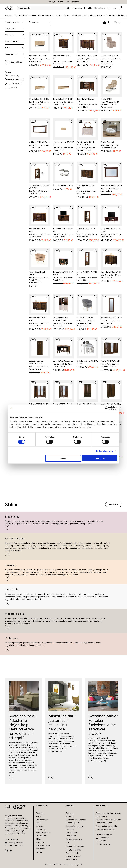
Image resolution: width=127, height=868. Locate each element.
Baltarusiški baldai (14, 80)
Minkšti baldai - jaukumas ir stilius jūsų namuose (62, 723)
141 (115, 23)
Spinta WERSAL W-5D (110, 361)
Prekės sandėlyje (104, 15)
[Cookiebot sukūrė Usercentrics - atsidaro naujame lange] (107, 408)
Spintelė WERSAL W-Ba (63, 361)
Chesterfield (12, 76)
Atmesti (63, 458)
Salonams (70, 829)
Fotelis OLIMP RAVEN (109, 56)
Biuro (34, 15)
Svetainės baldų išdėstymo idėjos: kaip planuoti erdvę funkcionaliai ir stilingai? (23, 727)
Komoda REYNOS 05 (38, 56)
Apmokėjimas (102, 816)
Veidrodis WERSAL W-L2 (111, 186)
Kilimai (124, 15)
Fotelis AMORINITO (85, 318)
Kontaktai (88, 8)
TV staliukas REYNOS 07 (63, 99)
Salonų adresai (73, 2)
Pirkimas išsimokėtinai (105, 829)
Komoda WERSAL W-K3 (111, 272)
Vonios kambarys (63, 15)
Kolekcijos (92, 15)
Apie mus (70, 813)
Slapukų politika (73, 853)
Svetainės (9, 15)
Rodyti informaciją (104, 451)
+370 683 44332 (14, 846)
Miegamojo (50, 15)
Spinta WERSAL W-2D (86, 404)
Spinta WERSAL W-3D (62, 404)
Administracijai (72, 833)
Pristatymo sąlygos (104, 823)
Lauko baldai (76, 15)
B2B (68, 842)
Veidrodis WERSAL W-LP (111, 318)
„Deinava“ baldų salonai (76, 820)
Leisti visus (100, 458)
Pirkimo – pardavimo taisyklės (109, 813)
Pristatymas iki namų (56, 2)
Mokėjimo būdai (103, 834)
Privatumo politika (74, 850)
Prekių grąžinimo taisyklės (107, 826)
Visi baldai (116, 15)
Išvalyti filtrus (16, 62)
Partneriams (71, 836)
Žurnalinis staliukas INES (63, 186)
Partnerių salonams (74, 839)
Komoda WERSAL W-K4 (87, 56)
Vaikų (16, 15)
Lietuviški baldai (13, 83)
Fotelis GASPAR (107, 142)
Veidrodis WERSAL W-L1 (39, 142)
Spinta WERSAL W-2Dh (111, 404)
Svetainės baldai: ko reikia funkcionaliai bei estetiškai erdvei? (103, 725)
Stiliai (85, 15)
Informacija (77, 8)
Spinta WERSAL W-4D (39, 404)
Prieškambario (25, 15)
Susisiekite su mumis (75, 826)
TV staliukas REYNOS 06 (39, 99)
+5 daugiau (11, 87)
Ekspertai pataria (73, 823)
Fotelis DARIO (106, 99)
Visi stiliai (114, 504)
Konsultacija (100, 8)
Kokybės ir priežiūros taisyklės (108, 820)
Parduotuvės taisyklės (75, 847)
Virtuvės (41, 15)
